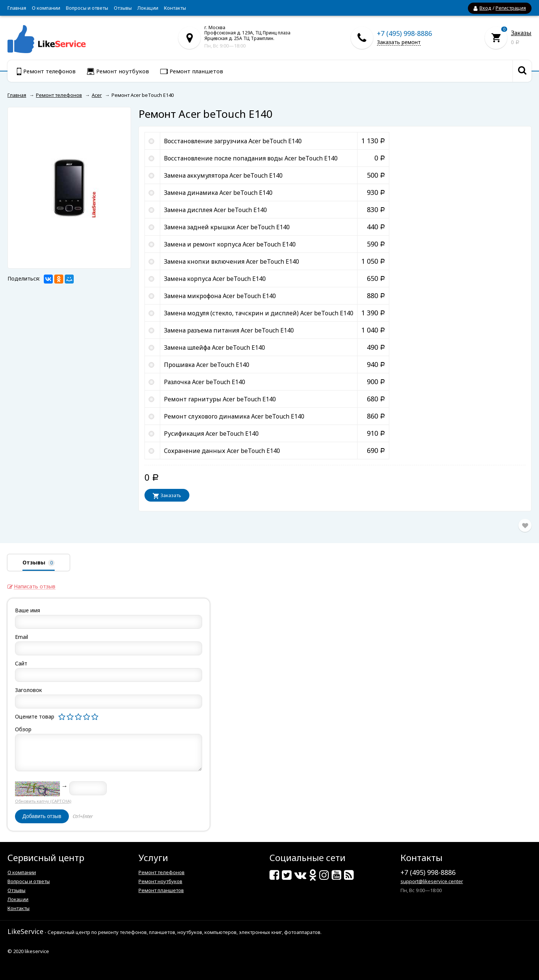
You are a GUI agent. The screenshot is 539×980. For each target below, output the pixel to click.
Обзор (23, 729)
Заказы (521, 33)
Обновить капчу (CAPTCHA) (43, 801)
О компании (46, 8)
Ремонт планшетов (161, 890)
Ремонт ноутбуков (160, 881)
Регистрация (511, 8)
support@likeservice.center (432, 881)
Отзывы (123, 8)
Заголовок (28, 690)
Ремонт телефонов (162, 872)
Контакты (175, 8)
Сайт (21, 663)
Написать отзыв (35, 587)
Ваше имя (28, 610)
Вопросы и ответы (87, 8)
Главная (17, 8)
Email (22, 637)
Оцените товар (35, 716)
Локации (148, 8)
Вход (485, 8)
